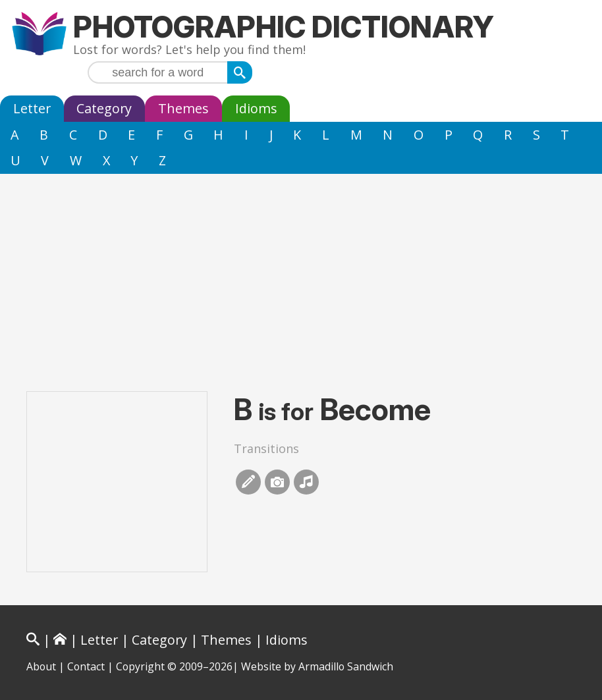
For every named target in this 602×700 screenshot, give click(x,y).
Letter (32, 108)
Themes (183, 108)
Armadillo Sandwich (346, 666)
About (41, 666)
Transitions (266, 448)
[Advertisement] (301, 273)
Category (104, 108)
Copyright (140, 666)
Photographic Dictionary (284, 27)
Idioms (256, 108)
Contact (86, 666)
